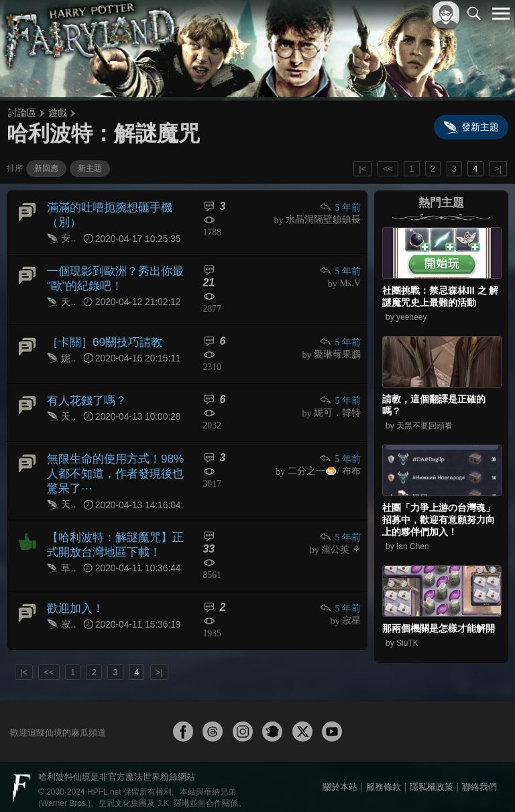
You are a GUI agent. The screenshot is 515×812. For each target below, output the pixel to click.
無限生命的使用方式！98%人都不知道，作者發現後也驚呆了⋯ (117, 468)
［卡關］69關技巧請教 (101, 338)
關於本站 (340, 779)
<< (388, 169)
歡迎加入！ (74, 600)
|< (362, 169)
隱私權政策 (432, 779)
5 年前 (341, 207)
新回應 (46, 168)
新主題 (90, 168)
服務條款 (384, 779)
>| (498, 169)
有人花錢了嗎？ (84, 396)
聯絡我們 (479, 779)
